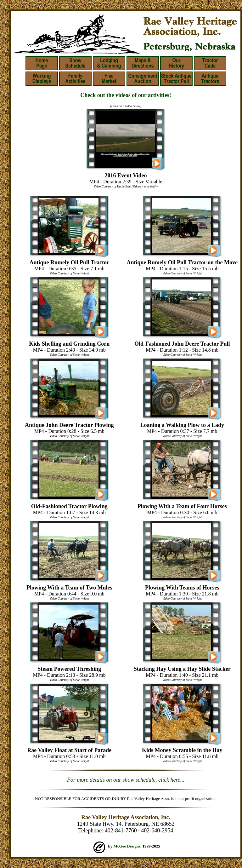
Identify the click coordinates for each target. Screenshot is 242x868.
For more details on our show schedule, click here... (126, 780)
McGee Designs (127, 846)
